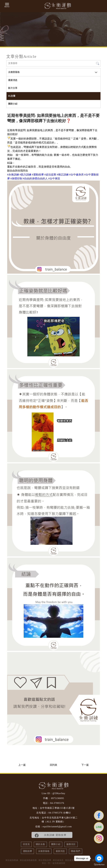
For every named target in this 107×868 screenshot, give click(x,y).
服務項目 (71, 844)
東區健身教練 (12, 860)
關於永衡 (40, 844)
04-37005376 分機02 (60, 813)
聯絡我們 (75, 851)
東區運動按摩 (45, 860)
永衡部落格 (14, 72)
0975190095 (57, 798)
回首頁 (26, 844)
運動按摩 (27, 851)
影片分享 (13, 88)
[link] (13, 175)
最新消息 (13, 80)
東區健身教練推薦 (28, 860)
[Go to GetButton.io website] (99, 865)
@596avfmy (59, 793)
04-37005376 (57, 803)
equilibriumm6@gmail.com (57, 827)
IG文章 (12, 96)
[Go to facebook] (99, 858)
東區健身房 (58, 860)
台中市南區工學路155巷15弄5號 (57, 808)
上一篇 (22, 765)
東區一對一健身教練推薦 (53, 863)
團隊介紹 (13, 104)
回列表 (53, 765)
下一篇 (85, 765)
